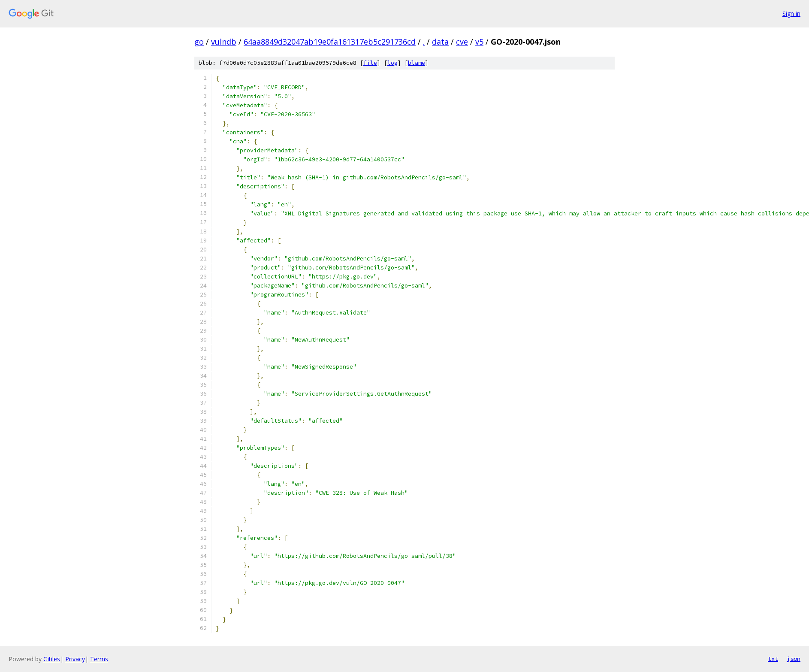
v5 (479, 42)
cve (462, 42)
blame (417, 63)
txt (773, 659)
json (794, 659)
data (440, 42)
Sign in (791, 14)
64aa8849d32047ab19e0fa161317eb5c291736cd (330, 42)
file (370, 63)
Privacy (75, 659)
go (199, 42)
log (392, 63)
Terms (99, 659)
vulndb (224, 42)
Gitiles (52, 659)
